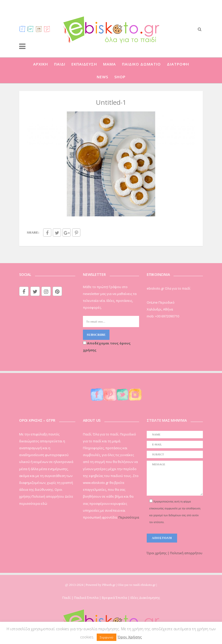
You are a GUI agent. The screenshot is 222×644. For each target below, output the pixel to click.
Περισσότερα (129, 517)
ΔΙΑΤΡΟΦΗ (178, 64)
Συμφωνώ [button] (107, 637)
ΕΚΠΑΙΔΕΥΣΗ (84, 64)
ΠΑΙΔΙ (60, 64)
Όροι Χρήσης (130, 637)
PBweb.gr (109, 585)
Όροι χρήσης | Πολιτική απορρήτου (175, 553)
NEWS (102, 77)
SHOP (120, 77)
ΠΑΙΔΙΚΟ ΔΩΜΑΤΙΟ (141, 64)
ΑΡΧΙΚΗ (41, 64)
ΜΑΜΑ (109, 64)
